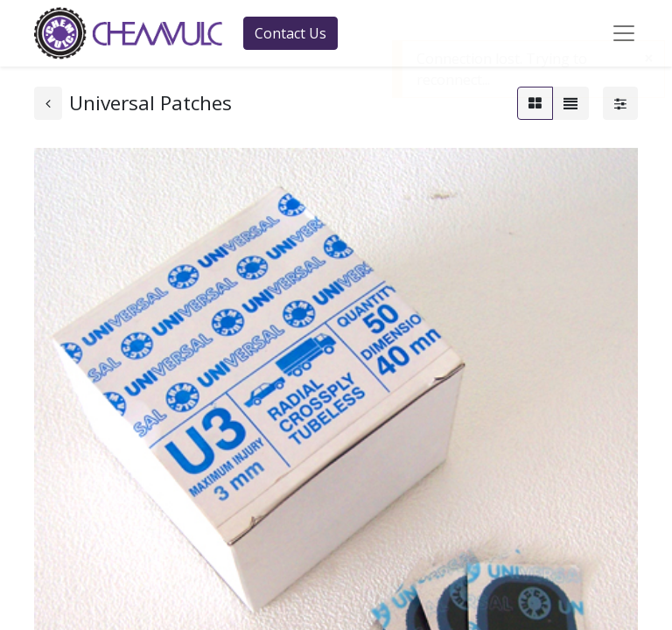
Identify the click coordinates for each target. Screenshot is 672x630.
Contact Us (290, 33)
